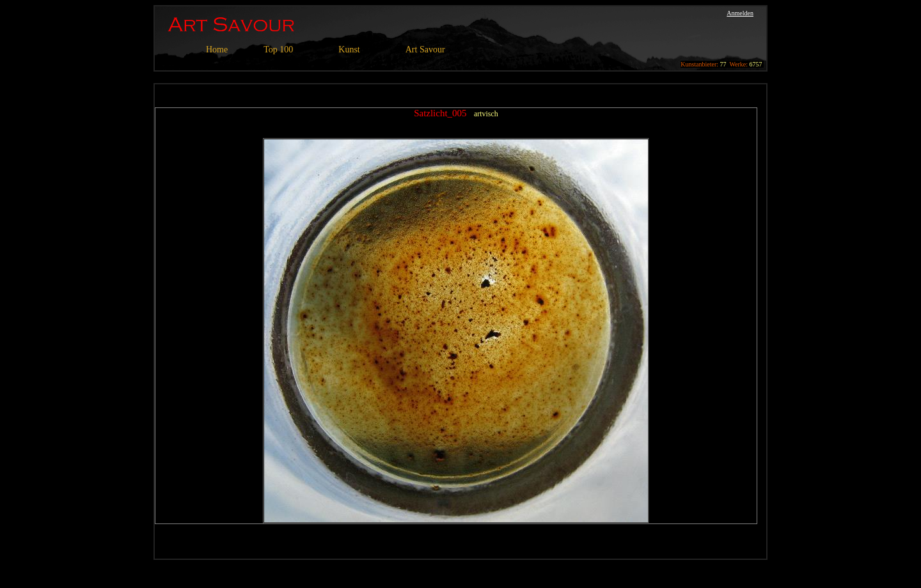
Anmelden (740, 13)
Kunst (349, 50)
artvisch (486, 114)
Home (217, 50)
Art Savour (425, 50)
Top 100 (278, 50)
